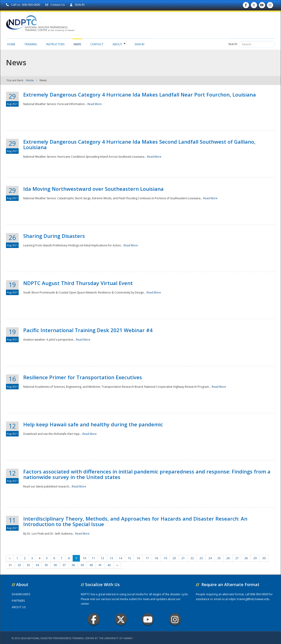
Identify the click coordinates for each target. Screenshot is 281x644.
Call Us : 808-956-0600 (23, 5)
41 (100, 565)
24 (210, 558)
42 (109, 565)
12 (102, 558)
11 (93, 558)
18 (156, 558)
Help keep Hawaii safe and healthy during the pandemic (93, 424)
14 (120, 558)
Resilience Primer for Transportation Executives (83, 377)
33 (28, 565)
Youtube (148, 619)
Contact (97, 44)
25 (219, 558)
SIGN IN (77, 5)
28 (246, 558)
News (77, 44)
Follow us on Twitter (254, 6)
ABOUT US (19, 607)
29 (255, 558)
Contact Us (55, 5)
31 (10, 565)
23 (201, 558)
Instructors (55, 44)
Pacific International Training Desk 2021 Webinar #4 (88, 330)
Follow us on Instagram (270, 6)
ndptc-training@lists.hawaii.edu (249, 599)
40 (91, 565)
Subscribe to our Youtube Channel (262, 6)
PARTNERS (18, 601)
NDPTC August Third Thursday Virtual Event (78, 283)
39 (82, 565)
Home (11, 44)
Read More (95, 104)
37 (64, 565)
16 (138, 558)
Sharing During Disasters (54, 236)
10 (84, 558)
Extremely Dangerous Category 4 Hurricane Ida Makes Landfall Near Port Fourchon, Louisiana (140, 94)
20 (174, 558)
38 (73, 565)
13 (111, 558)
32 (19, 565)
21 (183, 558)
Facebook (94, 619)
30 (264, 558)
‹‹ (10, 558)
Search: (233, 44)
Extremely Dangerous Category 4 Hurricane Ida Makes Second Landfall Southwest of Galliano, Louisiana (139, 144)
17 (147, 558)
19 (165, 558)
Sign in (139, 44)
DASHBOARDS (21, 594)
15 (129, 558)
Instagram (175, 619)
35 (46, 565)
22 (192, 558)
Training (31, 44)
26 (228, 558)
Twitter (121, 619)
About (119, 44)
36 (55, 565)
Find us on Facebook (246, 6)
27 (237, 558)
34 (37, 565)
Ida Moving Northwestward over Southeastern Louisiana (93, 189)
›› (117, 565)
